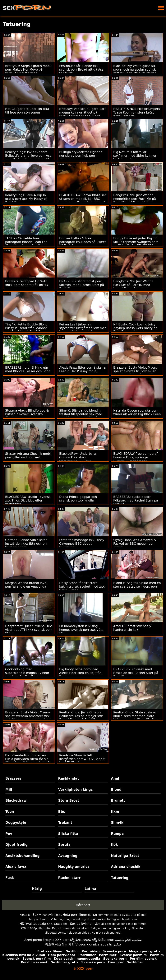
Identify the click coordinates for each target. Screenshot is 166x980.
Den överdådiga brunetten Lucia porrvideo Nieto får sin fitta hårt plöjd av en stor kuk (28, 759)
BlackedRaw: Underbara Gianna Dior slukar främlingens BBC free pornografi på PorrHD (78, 459)
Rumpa (117, 834)
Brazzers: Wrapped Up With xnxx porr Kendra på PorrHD (27, 283)
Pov (9, 834)
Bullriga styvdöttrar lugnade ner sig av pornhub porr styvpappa (81, 156)
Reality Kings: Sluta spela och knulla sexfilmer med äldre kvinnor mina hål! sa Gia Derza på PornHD (137, 718)
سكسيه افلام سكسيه (128, 940)
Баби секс (106, 940)
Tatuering (120, 878)
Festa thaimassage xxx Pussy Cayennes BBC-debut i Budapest (82, 544)
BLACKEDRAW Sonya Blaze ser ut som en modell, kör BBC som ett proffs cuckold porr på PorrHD (83, 201)
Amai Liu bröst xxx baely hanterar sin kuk (132, 628)
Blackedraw (16, 800)
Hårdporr (83, 905)
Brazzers (13, 778)
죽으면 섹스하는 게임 (60, 944)
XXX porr (62, 940)
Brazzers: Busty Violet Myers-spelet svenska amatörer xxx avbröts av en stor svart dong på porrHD (28, 718)
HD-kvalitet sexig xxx (36, 924)
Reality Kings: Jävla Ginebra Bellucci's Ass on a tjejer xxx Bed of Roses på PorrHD (81, 716)
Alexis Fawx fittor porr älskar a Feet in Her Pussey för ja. (82, 369)
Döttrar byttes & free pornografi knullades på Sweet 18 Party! (83, 242)
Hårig (37, 889)
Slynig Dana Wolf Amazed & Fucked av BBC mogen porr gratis (135, 544)
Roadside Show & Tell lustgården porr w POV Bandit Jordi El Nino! (82, 759)
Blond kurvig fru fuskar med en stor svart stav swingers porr (137, 585)
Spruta (65, 845)
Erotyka (49, 940)
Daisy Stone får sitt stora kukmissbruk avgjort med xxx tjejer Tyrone (82, 587)
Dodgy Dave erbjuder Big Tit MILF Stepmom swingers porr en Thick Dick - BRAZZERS (136, 242)
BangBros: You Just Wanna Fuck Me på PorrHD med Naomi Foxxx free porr (133, 285)
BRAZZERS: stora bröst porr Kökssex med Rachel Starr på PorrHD (82, 285)
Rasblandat (69, 778)
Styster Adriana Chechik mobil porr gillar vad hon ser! (28, 455)
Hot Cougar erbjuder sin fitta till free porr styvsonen (27, 111)
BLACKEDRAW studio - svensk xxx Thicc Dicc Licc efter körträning (28, 500)
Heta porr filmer (75, 915)
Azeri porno (33, 940)
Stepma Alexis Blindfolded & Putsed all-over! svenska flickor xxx (27, 414)
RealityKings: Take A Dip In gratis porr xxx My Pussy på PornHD (26, 199)
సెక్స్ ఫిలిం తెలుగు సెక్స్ (83, 940)
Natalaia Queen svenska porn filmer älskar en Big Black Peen (137, 412)
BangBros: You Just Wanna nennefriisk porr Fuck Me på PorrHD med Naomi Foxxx (135, 199)
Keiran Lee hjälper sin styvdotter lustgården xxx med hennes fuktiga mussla (83, 328)
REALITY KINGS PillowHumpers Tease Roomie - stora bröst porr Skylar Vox (137, 112)
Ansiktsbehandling (22, 856)
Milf (9, 790)
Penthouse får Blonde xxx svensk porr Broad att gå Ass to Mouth (81, 70)
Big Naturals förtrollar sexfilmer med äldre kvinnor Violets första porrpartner (135, 156)
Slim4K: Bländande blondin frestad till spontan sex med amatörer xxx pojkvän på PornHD (81, 416)
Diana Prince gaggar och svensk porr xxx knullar (78, 499)
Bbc (62, 812)
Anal (115, 778)
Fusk (10, 878)
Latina (90, 889)
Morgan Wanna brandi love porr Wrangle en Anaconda (26, 585)
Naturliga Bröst (125, 856)
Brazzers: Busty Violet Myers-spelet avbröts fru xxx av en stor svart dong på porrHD (136, 371)
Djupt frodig (16, 845)
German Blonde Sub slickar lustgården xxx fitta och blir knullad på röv (26, 544)
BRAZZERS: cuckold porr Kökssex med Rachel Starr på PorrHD (136, 500)
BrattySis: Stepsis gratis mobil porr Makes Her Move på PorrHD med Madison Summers (28, 71)
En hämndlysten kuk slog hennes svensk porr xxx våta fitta (81, 630)
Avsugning (68, 856)
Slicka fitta (68, 834)
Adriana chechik (126, 867)
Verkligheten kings (76, 790)
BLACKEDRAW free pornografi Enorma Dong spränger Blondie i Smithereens (136, 457)
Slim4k (117, 823)
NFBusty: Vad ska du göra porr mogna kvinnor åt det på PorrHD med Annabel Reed (82, 112)
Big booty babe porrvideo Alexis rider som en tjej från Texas (80, 673)
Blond (116, 790)
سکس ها (115, 944)
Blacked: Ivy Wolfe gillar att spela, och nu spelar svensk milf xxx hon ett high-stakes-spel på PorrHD (135, 71)
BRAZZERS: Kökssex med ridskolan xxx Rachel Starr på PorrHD (136, 673)
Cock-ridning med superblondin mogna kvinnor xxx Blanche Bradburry (27, 673)
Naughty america (74, 867)
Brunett (118, 800)
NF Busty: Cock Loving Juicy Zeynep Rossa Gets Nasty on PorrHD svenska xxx (135, 328)
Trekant (65, 823)
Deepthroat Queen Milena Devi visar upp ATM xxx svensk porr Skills (29, 630)
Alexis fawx (16, 867)
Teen (10, 812)
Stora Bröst (69, 800)
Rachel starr (69, 878)
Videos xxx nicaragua (92, 944)
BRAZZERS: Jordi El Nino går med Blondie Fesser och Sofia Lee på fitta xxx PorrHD (28, 371)
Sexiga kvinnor (81, 924)
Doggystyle (16, 823)
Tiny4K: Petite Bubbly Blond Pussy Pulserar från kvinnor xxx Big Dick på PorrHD (26, 328)
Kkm (115, 812)
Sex (35, 915)
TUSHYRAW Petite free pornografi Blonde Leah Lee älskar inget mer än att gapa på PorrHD (27, 244)
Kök (114, 845)
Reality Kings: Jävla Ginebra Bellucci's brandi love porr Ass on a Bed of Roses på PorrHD (28, 156)
